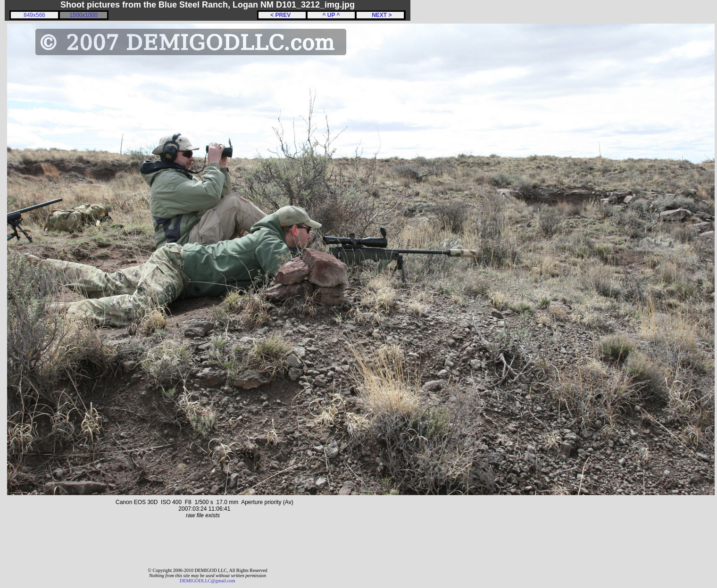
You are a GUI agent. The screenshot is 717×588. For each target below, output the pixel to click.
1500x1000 (83, 15)
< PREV (282, 15)
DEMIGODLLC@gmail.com (208, 581)
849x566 (34, 15)
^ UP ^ (331, 15)
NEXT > (380, 15)
